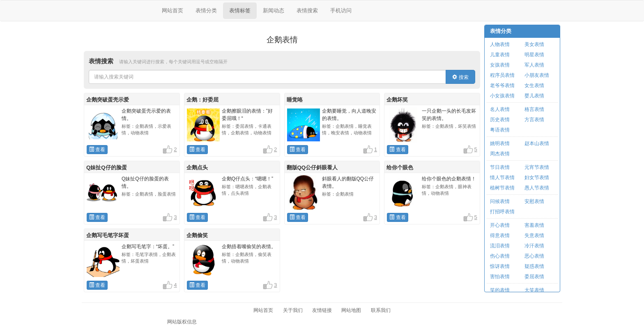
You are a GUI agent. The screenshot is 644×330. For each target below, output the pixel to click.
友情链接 (322, 310)
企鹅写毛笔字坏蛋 (108, 235)
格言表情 (534, 109)
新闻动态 (274, 10)
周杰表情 (500, 154)
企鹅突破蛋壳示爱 (108, 100)
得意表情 (500, 235)
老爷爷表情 (502, 85)
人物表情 (500, 44)
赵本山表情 (537, 143)
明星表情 (534, 55)
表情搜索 (307, 10)
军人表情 (534, 65)
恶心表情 (534, 256)
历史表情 (500, 120)
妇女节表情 (537, 178)
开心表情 (500, 225)
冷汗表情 (534, 246)
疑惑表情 (534, 266)
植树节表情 (502, 188)
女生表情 (534, 85)
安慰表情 (534, 201)
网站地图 (351, 310)
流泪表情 (500, 246)
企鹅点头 (197, 167)
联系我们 (381, 310)
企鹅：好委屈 (202, 100)
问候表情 (500, 201)
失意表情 (534, 235)
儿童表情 (500, 55)
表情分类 (206, 10)
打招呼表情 (502, 212)
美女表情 (534, 44)
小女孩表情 (502, 96)
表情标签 (240, 10)
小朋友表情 (537, 75)
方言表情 (534, 120)
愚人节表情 (537, 188)
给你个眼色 (400, 167)
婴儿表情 (534, 96)
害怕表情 (500, 277)
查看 (97, 150)
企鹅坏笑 (397, 100)
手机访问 (341, 10)
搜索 (460, 77)
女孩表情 (500, 65)
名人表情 (500, 109)
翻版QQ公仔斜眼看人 (312, 167)
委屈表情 (534, 277)
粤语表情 (500, 130)
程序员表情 (502, 75)
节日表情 (500, 167)
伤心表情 (500, 256)
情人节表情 (502, 178)
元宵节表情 (537, 167)
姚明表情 (500, 143)
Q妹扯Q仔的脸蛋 (107, 167)
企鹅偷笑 (197, 235)
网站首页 (172, 10)
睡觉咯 (295, 100)
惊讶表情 (500, 266)
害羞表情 (534, 225)
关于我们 (293, 310)
